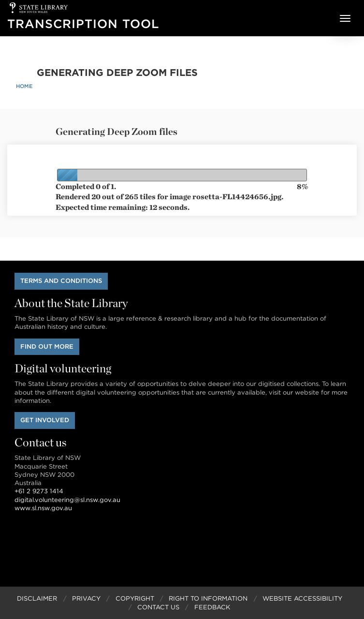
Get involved (45, 420)
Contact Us (158, 607)
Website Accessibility (302, 598)
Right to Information (208, 598)
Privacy (86, 598)
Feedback (212, 607)
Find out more (47, 346)
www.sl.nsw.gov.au (43, 508)
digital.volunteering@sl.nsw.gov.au (67, 500)
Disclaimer (37, 598)
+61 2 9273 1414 (39, 491)
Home (24, 86)
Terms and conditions (61, 281)
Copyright (135, 598)
